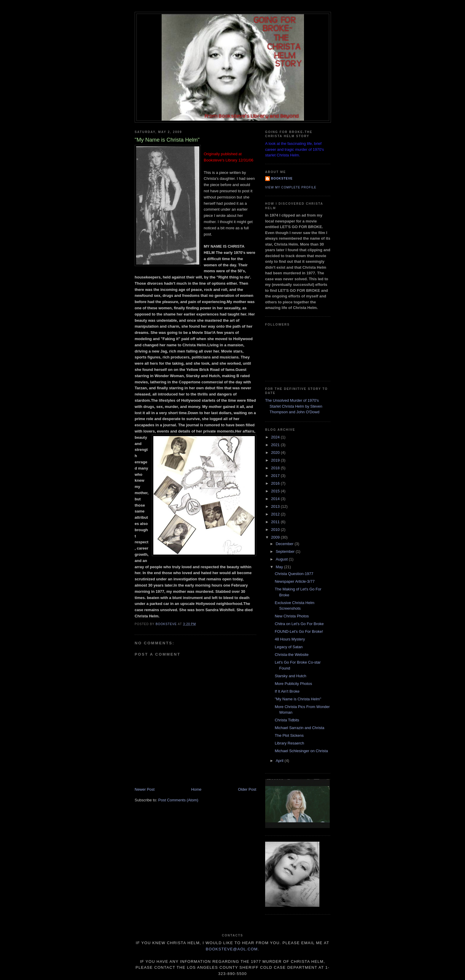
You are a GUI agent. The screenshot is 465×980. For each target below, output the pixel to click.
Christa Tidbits (287, 720)
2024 (276, 437)
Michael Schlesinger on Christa (301, 751)
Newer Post (145, 789)
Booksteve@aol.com (232, 949)
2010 (276, 530)
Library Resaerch (289, 743)
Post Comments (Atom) (178, 800)
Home (196, 789)
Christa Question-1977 (294, 574)
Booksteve (282, 178)
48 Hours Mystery (290, 639)
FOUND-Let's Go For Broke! (299, 631)
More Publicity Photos (293, 684)
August (282, 559)
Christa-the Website (292, 655)
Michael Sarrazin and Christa (299, 728)
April (280, 761)
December (285, 544)
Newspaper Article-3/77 (294, 581)
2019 (276, 460)
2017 (276, 476)
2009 (276, 537)
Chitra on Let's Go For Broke (299, 624)
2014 (276, 499)
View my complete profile (291, 187)
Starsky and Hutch (290, 676)
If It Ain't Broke (287, 691)
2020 (276, 453)
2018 (276, 468)
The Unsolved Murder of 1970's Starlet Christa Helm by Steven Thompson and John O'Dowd (294, 406)
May (280, 567)
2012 (276, 514)
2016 (276, 483)
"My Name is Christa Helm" (298, 699)
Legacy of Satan (289, 647)
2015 (276, 491)
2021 (276, 445)
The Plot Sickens (289, 735)
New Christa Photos (292, 616)
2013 (276, 506)
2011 (276, 522)
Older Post (247, 789)
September (286, 551)
